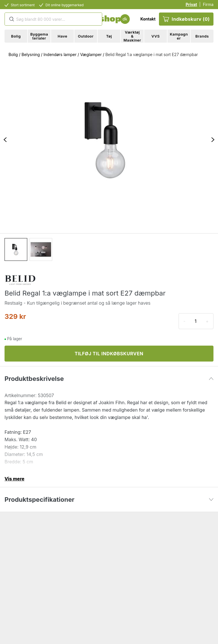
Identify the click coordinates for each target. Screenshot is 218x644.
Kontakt (148, 19)
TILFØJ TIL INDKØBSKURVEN (109, 354)
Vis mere (14, 479)
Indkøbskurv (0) (186, 19)
